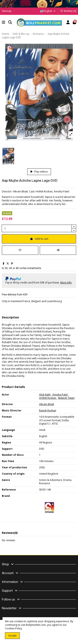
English (48, 11)
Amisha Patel (60, 395)
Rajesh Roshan (48, 410)
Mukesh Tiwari (66, 398)
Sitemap (7, 11)
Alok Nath (45, 395)
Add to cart (39, 239)
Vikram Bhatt (47, 404)
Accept (12, 636)
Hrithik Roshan (48, 398)
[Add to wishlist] (20, 250)
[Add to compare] (58, 250)
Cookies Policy (14, 628)
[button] (4, 23)
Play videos (39, 172)
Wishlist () (68, 11)
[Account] (68, 23)
